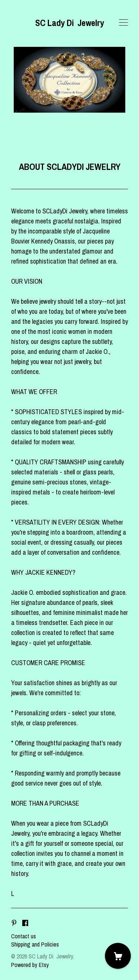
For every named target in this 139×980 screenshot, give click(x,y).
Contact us (24, 936)
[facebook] (25, 923)
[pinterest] (14, 923)
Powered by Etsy (30, 965)
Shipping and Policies (35, 944)
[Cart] (118, 956)
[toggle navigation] (123, 23)
